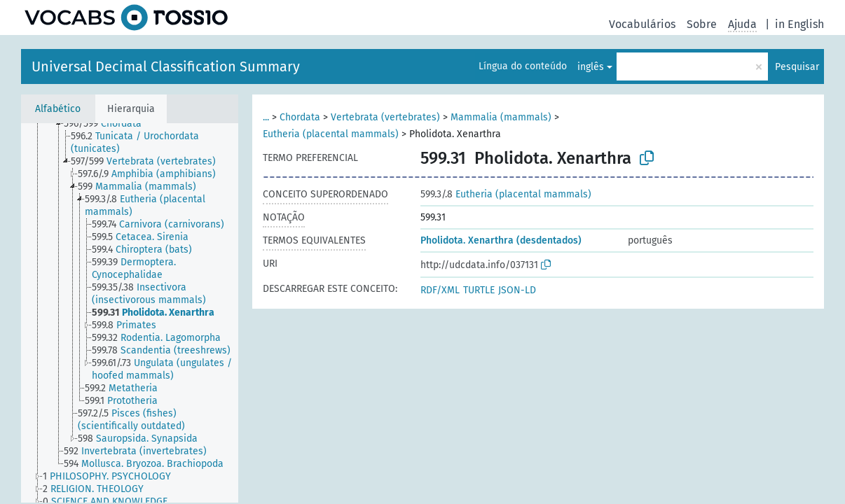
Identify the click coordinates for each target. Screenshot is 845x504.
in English (799, 24)
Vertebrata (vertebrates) (385, 117)
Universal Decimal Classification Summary (166, 66)
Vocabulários (642, 24)
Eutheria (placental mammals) (331, 134)
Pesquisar (797, 67)
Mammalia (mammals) (501, 117)
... (266, 117)
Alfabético (58, 109)
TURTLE (479, 290)
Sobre (702, 24)
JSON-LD (517, 290)
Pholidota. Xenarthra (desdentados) (501, 240)
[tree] (130, 313)
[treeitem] (109, 124)
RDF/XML (440, 290)
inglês (591, 67)
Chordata (300, 117)
